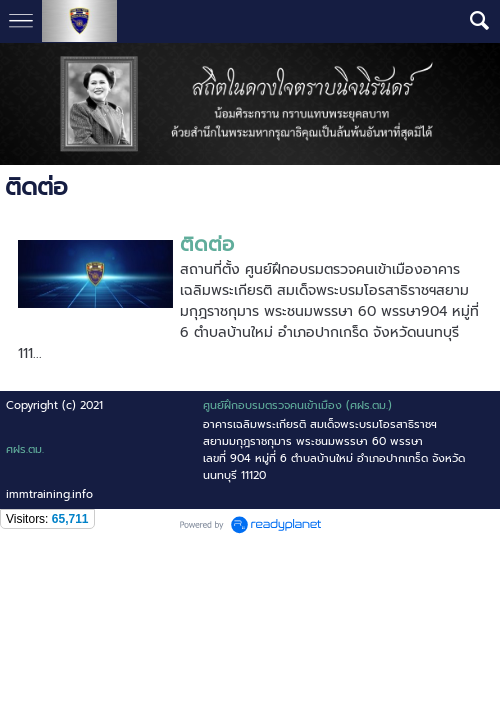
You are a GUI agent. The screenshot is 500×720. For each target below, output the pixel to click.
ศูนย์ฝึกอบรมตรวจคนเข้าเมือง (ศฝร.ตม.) (297, 405)
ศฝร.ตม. (25, 449)
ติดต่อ (207, 244)
